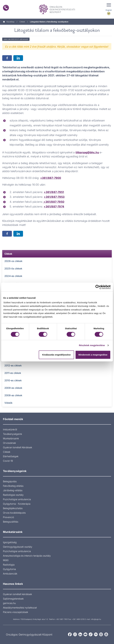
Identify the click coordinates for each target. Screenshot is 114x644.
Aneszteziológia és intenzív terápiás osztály (27, 556)
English (109, 10)
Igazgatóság (10, 542)
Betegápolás (10, 481)
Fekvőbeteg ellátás (13, 486)
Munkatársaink (11, 438)
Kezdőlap (9, 22)
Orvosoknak (9, 443)
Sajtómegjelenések (13, 599)
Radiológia (9, 565)
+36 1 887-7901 (62, 619)
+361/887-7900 (51, 178)
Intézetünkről (10, 429)
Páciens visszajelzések (16, 612)
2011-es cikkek (13, 373)
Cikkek (22, 22)
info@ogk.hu (96, 619)
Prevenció (8, 517)
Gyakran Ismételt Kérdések (18, 447)
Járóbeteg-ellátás (13, 490)
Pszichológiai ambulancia (17, 499)
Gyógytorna (9, 569)
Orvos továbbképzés (14, 513)
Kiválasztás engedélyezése (56, 355)
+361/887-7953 (54, 197)
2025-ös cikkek (13, 269)
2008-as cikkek (13, 395)
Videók (8, 403)
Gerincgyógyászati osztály (18, 547)
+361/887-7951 (54, 192)
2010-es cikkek (13, 380)
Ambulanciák (10, 574)
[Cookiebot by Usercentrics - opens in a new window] (98, 287)
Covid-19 (8, 461)
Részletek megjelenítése (92, 345)
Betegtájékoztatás (13, 508)
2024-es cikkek (13, 276)
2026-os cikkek (13, 261)
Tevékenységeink (12, 434)
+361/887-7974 (54, 207)
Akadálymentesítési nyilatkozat (20, 608)
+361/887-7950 (54, 202)
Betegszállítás (11, 522)
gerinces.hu (9, 603)
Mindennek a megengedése (93, 355)
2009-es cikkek (13, 388)
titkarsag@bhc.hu (87, 152)
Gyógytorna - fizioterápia (17, 504)
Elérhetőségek (11, 456)
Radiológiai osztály (13, 495)
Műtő (6, 560)
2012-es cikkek (13, 365)
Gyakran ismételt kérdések (17, 594)
